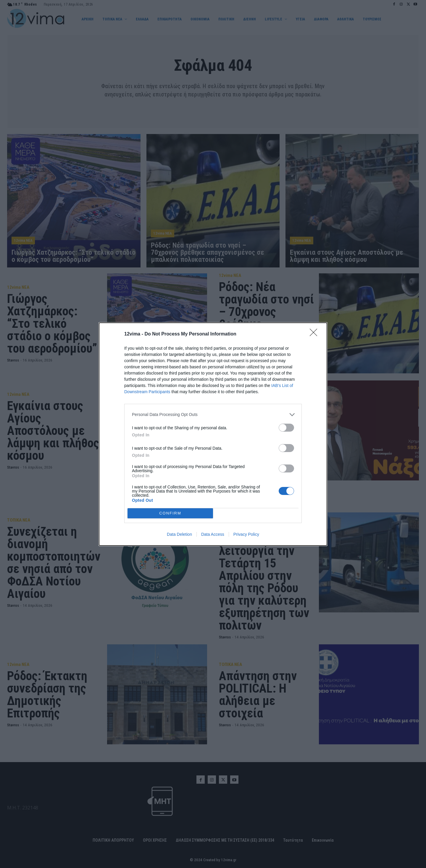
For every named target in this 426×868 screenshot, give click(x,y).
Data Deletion (179, 534)
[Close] (315, 334)
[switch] (286, 428)
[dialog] (213, 434)
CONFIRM (170, 513)
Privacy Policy (246, 534)
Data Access (213, 534)
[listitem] (213, 415)
